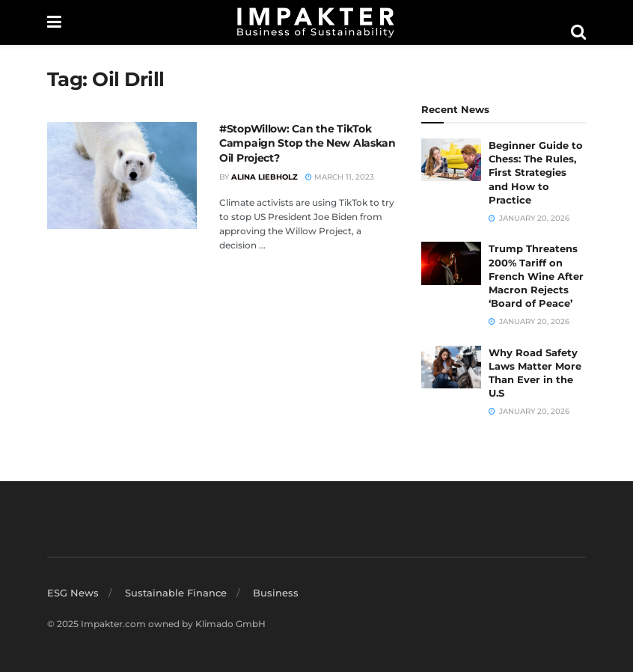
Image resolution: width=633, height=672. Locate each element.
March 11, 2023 (340, 177)
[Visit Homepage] (316, 22)
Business (276, 593)
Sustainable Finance (176, 593)
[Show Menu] (54, 22)
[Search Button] (578, 32)
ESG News (73, 593)
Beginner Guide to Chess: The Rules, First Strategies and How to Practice (536, 172)
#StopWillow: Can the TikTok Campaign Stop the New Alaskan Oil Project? (308, 143)
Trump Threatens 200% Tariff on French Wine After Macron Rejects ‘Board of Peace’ (536, 276)
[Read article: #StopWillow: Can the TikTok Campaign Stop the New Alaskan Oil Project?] (122, 175)
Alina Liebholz (264, 177)
